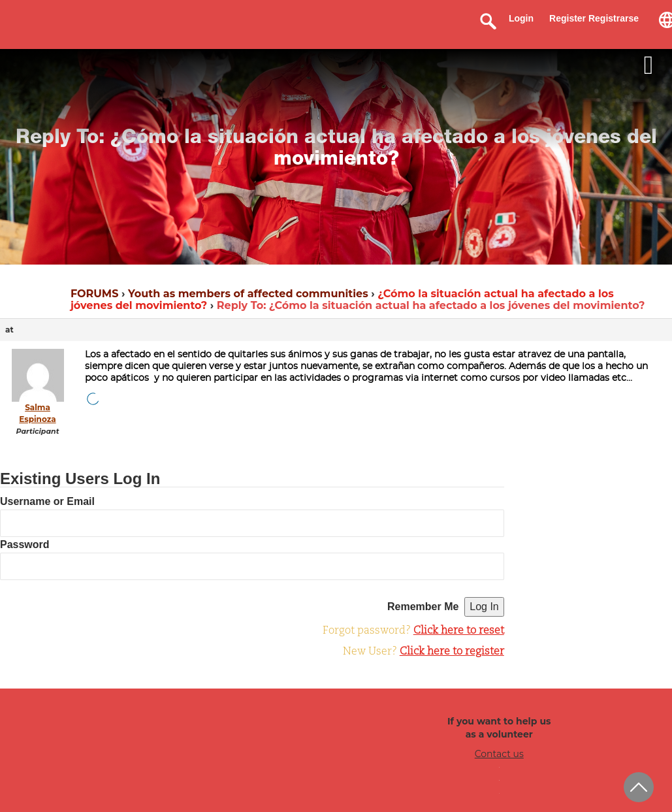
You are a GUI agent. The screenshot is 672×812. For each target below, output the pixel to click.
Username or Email (47, 501)
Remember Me (423, 607)
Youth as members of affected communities (248, 294)
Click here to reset (459, 631)
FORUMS (94, 294)
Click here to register (452, 652)
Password (25, 544)
